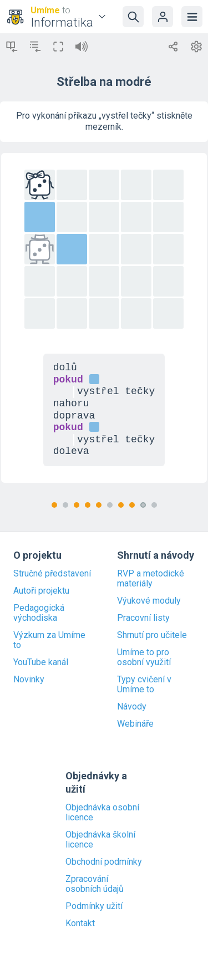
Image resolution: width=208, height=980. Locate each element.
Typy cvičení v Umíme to (144, 685)
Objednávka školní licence (100, 840)
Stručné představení (52, 574)
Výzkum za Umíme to (49, 640)
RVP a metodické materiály (151, 579)
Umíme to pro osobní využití (144, 657)
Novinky (29, 680)
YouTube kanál (41, 662)
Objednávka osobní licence (102, 813)
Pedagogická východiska (39, 613)
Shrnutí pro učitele (152, 635)
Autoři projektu (41, 591)
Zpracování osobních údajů (95, 884)
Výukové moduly (149, 601)
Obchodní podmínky (104, 862)
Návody (132, 707)
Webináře (135, 724)
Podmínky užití (94, 906)
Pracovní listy (143, 618)
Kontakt (80, 923)
